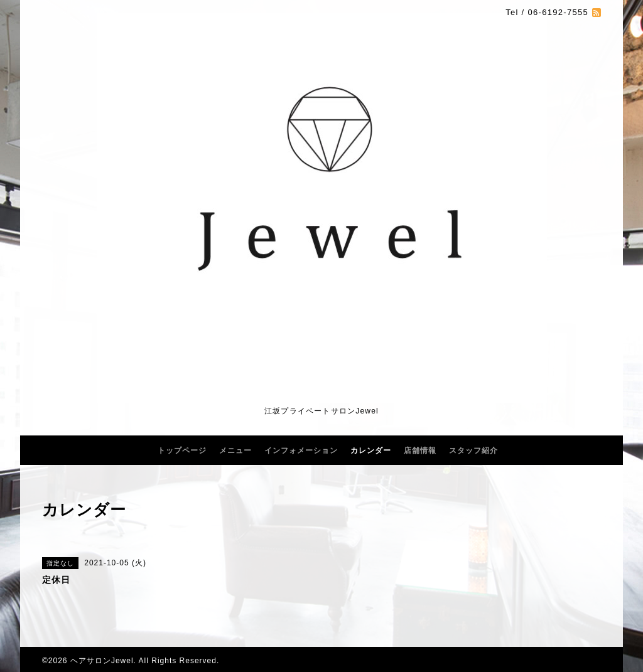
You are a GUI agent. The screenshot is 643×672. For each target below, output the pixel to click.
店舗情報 (420, 451)
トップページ (182, 451)
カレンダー (371, 451)
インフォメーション (301, 451)
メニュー (235, 451)
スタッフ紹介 (473, 451)
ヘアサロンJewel (102, 661)
